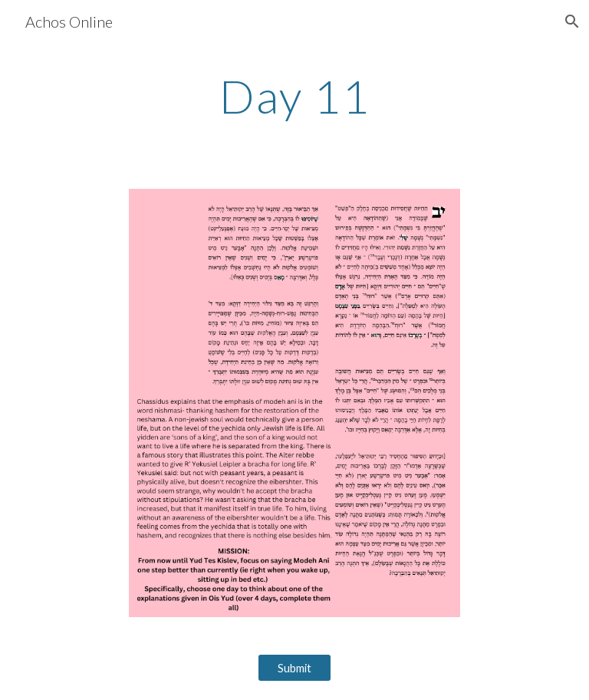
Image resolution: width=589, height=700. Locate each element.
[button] (571, 21)
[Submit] (294, 668)
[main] (294, 96)
